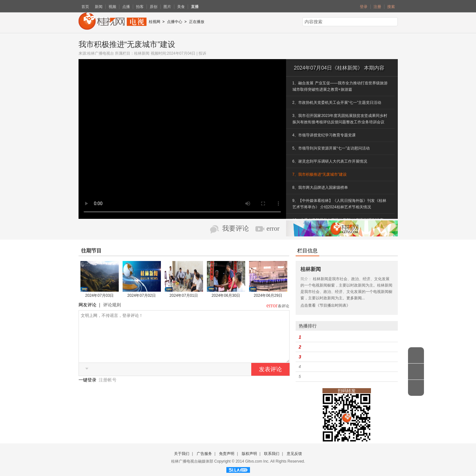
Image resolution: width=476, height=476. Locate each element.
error (273, 228)
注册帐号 (108, 389)
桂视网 (155, 22)
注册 (377, 7)
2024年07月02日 (142, 296)
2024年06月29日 (268, 296)
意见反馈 (294, 454)
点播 (126, 7)
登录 (364, 7)
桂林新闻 (142, 53)
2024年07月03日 (99, 296)
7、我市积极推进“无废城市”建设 (320, 174)
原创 (154, 7)
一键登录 (88, 389)
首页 (85, 7)
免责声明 (227, 454)
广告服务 (204, 454)
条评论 (283, 306)
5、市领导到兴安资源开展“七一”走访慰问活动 (331, 148)
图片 (167, 7)
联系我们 (272, 454)
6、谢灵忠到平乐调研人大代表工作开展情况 (330, 161)
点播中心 (175, 22)
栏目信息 (307, 251)
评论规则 (112, 305)
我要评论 (236, 228)
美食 (181, 7)
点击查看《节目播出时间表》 (325, 305)
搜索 (391, 7)
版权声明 (249, 454)
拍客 (140, 7)
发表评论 (270, 379)
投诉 (202, 53)
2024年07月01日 (184, 296)
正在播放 (197, 22)
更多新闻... (356, 298)
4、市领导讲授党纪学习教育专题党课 (324, 135)
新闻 (99, 7)
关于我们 (182, 454)
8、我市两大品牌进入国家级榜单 (320, 188)
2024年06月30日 (226, 296)
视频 (112, 7)
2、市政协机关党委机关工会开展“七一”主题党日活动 (337, 103)
